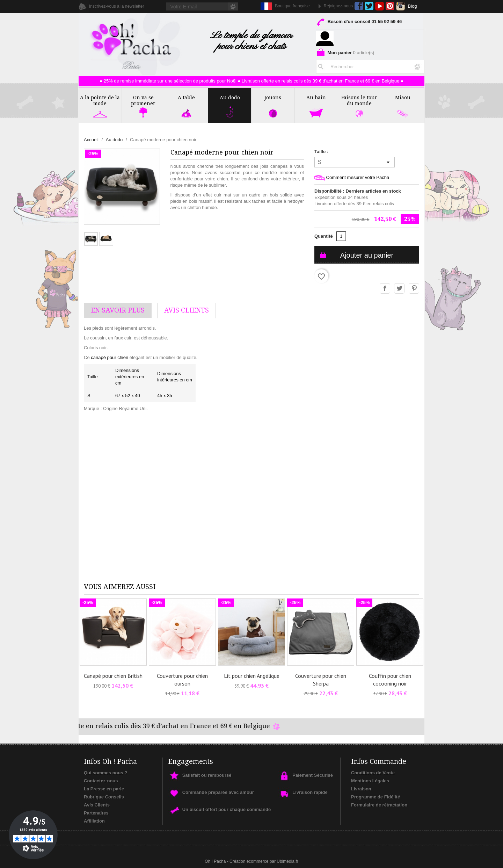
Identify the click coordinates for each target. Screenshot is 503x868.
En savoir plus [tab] (118, 310)
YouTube (380, 6)
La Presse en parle (104, 789)
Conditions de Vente (373, 773)
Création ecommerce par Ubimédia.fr (264, 861)
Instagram (400, 6)
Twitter (369, 6)
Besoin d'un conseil (359, 23)
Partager (385, 289)
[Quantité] (341, 236)
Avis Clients (97, 805)
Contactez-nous (101, 781)
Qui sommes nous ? (105, 773)
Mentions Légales (370, 781)
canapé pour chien (110, 357)
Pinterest (390, 6)
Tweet (400, 289)
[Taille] (355, 162)
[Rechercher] (370, 65)
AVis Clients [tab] (187, 310)
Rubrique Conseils (104, 797)
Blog (413, 6)
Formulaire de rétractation (379, 805)
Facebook (359, 6)
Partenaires (96, 813)
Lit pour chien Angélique (252, 676)
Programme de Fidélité (376, 797)
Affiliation (94, 821)
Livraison (361, 789)
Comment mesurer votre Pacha (352, 178)
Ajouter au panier (367, 255)
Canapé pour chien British (113, 676)
